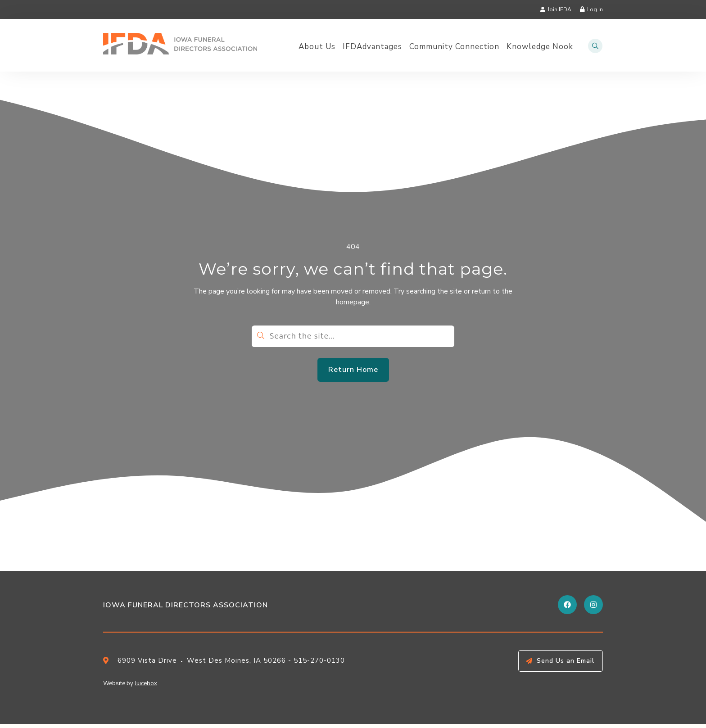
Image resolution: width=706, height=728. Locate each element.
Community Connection (454, 47)
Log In (595, 9)
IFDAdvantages (372, 47)
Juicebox (146, 687)
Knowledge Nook (540, 47)
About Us (317, 47)
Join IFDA (559, 9)
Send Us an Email (566, 665)
